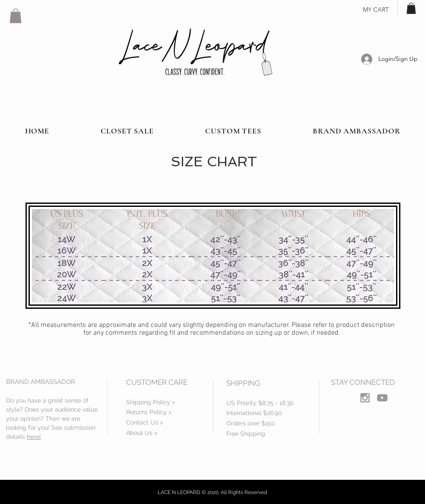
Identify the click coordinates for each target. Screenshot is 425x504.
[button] (16, 16)
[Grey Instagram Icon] (365, 398)
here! (34, 437)
